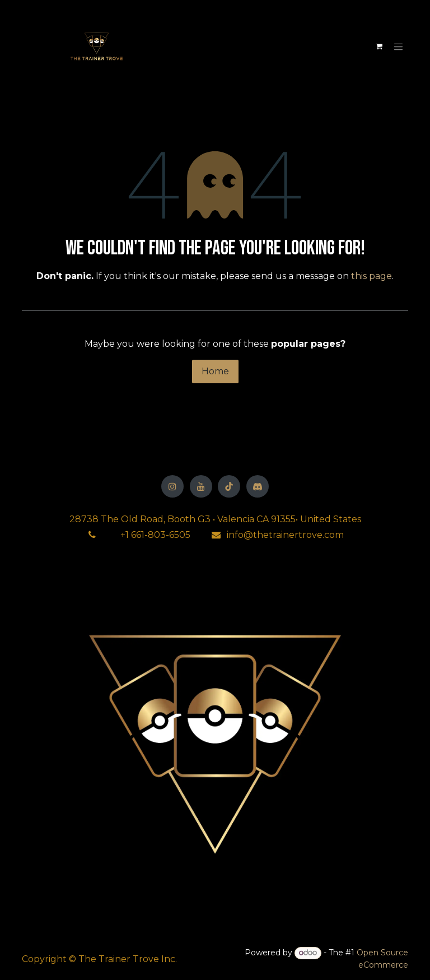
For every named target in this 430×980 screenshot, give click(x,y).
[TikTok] (229, 486)
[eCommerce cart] (379, 47)
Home (215, 371)
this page (371, 276)
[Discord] (258, 486)
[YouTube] (201, 486)
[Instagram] (172, 486)
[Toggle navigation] (399, 47)
